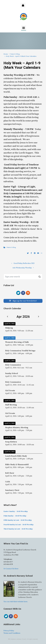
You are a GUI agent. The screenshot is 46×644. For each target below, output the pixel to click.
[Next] (39, 317)
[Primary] (24, 28)
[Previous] (7, 317)
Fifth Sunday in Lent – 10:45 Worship (18, 520)
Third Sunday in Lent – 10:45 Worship (18, 529)
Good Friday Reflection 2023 (24, 263)
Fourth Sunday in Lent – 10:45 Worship (18, 525)
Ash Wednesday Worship (22, 268)
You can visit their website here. (16, 602)
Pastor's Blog (15, 54)
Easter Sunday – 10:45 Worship (16, 511)
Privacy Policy (9, 631)
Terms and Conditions (12, 633)
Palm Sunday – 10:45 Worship (15, 516)
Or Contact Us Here (11, 569)
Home (6, 54)
